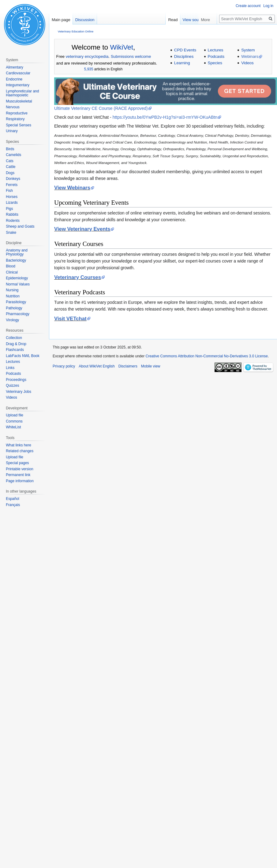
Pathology (14, 308)
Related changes (20, 451)
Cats (10, 161)
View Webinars (72, 188)
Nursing (12, 290)
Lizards (12, 203)
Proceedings (16, 380)
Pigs (9, 209)
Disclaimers (128, 366)
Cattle (11, 167)
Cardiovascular (18, 73)
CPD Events (185, 50)
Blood (11, 266)
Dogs (10, 173)
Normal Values (18, 284)
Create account (248, 6)
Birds (10, 149)
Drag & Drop (16, 344)
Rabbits (12, 214)
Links (10, 368)
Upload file (15, 415)
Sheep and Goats (20, 226)
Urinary (12, 131)
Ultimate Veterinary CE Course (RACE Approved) (101, 108)
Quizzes (12, 386)
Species (215, 63)
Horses (12, 197)
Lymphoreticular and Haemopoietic (22, 93)
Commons (14, 421)
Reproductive (17, 113)
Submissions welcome (131, 56)
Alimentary (15, 67)
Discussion (85, 20)
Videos (247, 63)
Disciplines (184, 56)
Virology (12, 320)
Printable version (19, 469)
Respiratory (15, 119)
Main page (61, 20)
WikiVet (122, 47)
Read (186, 20)
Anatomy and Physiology (17, 252)
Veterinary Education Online (76, 31)
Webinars (250, 56)
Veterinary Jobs (19, 392)
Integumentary (18, 85)
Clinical (12, 272)
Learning (182, 63)
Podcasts (216, 56)
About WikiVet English (97, 366)
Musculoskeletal (19, 101)
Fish (9, 191)
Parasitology (16, 302)
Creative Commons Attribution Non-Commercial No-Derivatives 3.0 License (207, 356)
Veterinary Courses (78, 277)
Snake (11, 233)
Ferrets (12, 185)
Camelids (13, 155)
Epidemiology (17, 278)
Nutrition (13, 296)
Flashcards (15, 350)
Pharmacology (18, 314)
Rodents (13, 221)
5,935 (89, 69)
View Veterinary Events (82, 229)
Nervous (13, 107)
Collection (14, 338)
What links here (19, 445)
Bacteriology (16, 260)
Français (13, 505)
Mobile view (151, 366)
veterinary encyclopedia (87, 56)
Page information (20, 481)
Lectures (216, 50)
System (248, 50)
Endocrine (14, 79)
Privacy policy (64, 366)
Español (12, 499)
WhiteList (13, 427)
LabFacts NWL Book (23, 356)
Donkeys (13, 179)
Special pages (17, 463)
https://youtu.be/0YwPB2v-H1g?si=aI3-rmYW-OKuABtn (165, 117)
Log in (268, 6)
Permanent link (18, 475)
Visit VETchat (70, 319)
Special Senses (19, 125)
